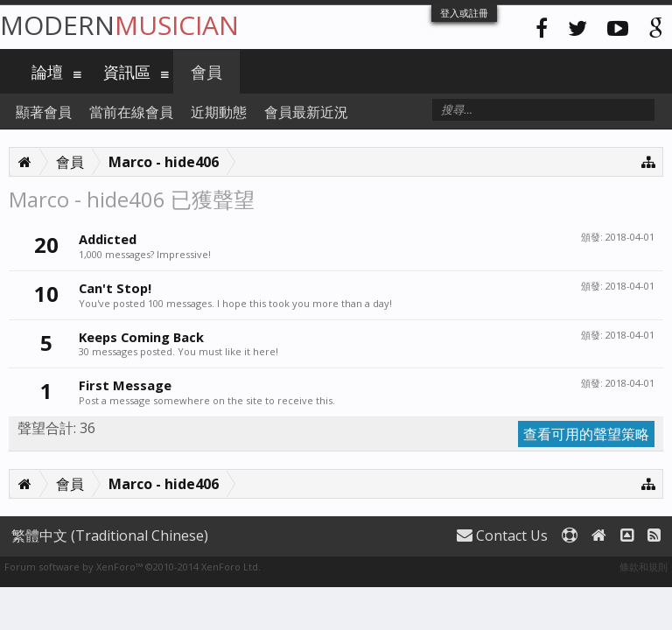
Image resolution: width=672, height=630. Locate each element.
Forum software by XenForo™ (133, 567)
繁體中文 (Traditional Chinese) (110, 535)
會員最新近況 (306, 112)
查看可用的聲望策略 (586, 434)
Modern (119, 25)
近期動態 (219, 112)
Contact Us (502, 535)
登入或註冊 (464, 13)
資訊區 (127, 72)
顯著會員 (44, 112)
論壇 (47, 72)
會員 (206, 72)
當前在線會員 (131, 112)
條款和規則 (644, 567)
